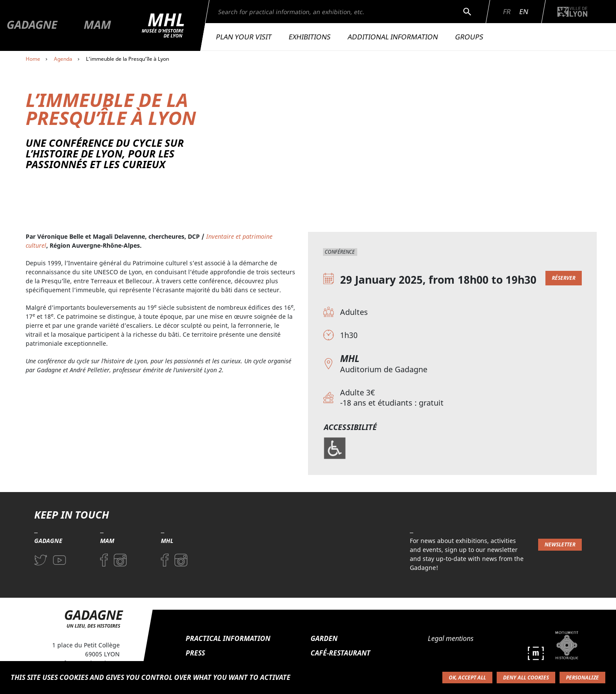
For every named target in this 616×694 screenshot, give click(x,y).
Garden (324, 638)
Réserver (564, 278)
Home (33, 59)
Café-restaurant (341, 653)
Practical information (228, 638)
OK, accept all (467, 678)
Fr (507, 12)
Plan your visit (244, 37)
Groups (469, 37)
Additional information (393, 37)
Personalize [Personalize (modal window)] (582, 678)
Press (195, 653)
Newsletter (560, 544)
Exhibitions (310, 37)
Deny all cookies (526, 678)
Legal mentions (451, 638)
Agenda (63, 59)
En (524, 12)
